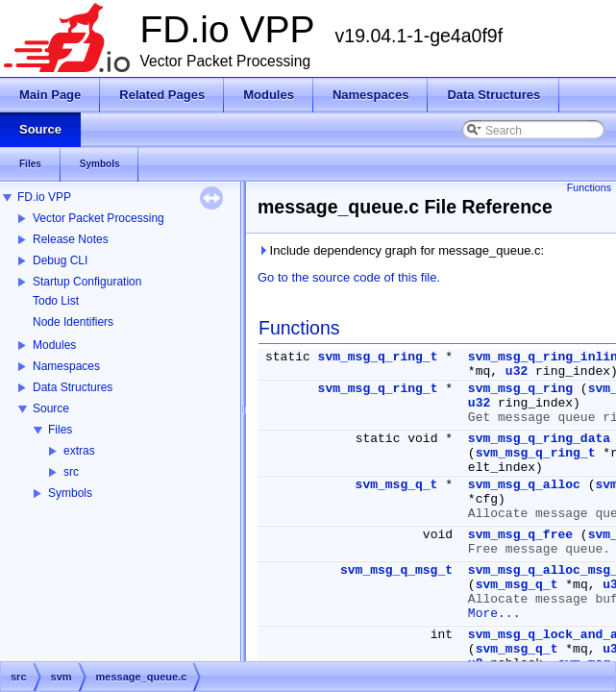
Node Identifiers (73, 322)
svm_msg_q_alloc (524, 485)
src (71, 472)
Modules (54, 345)
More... (494, 614)
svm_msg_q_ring (520, 389)
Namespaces (66, 366)
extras (79, 451)
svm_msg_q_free (520, 535)
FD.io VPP (44, 197)
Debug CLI (60, 260)
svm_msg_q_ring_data (539, 439)
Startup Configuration (87, 282)
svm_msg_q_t (397, 485)
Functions (589, 187)
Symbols (70, 493)
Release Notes (71, 239)
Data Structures (73, 387)
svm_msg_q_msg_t (396, 570)
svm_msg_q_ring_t (378, 357)
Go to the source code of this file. (349, 277)
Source (51, 408)
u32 (517, 371)
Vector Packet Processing (99, 218)
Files (60, 430)
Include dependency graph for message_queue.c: (401, 250)
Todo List (56, 301)
